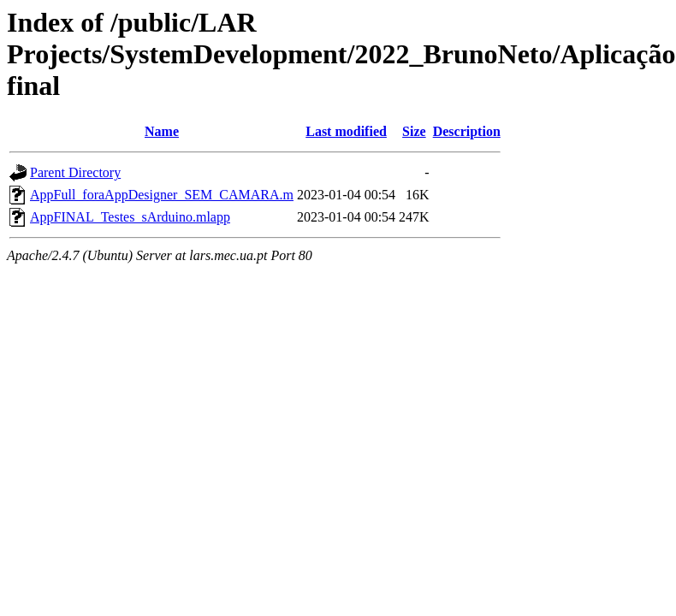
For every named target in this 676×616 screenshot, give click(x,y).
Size (414, 131)
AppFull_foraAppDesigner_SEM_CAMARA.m (162, 195)
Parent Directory (75, 172)
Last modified (346, 131)
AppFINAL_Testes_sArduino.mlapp (130, 217)
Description (467, 131)
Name (162, 131)
